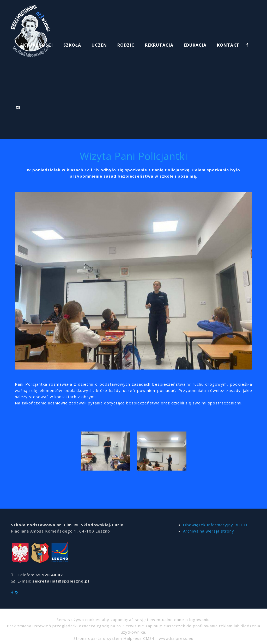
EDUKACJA (195, 45)
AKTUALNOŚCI (37, 45)
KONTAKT (228, 45)
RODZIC (126, 45)
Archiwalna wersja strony (209, 531)
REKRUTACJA (159, 45)
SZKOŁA (72, 45)
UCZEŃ (99, 45)
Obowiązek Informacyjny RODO (215, 525)
